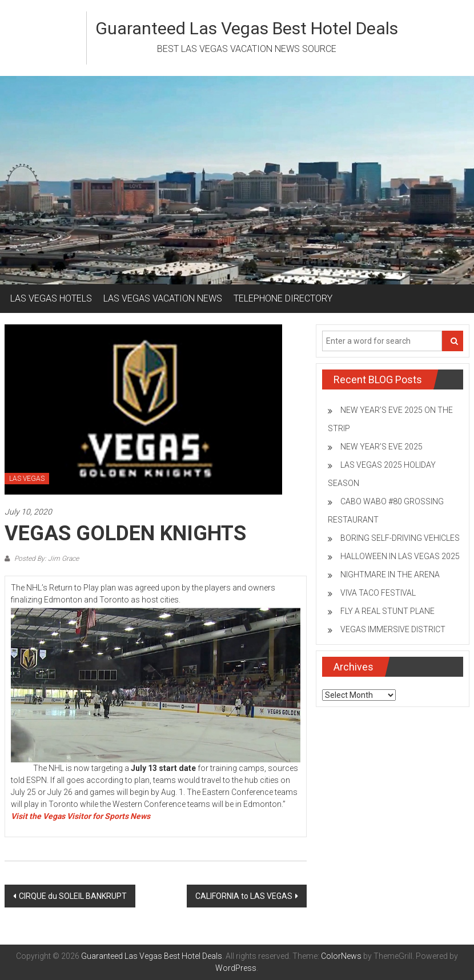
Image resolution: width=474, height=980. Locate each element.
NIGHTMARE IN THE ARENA (390, 575)
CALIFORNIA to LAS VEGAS (244, 896)
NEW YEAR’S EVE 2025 (381, 447)
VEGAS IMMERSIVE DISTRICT (393, 629)
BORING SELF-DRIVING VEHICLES (400, 538)
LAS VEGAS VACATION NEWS (163, 298)
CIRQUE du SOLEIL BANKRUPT (73, 896)
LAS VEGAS (27, 479)
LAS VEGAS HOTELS (51, 298)
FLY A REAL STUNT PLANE (387, 611)
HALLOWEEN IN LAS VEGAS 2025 (400, 556)
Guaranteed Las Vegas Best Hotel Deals (247, 28)
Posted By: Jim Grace (46, 559)
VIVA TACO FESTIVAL (378, 593)
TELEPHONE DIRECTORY (283, 298)
